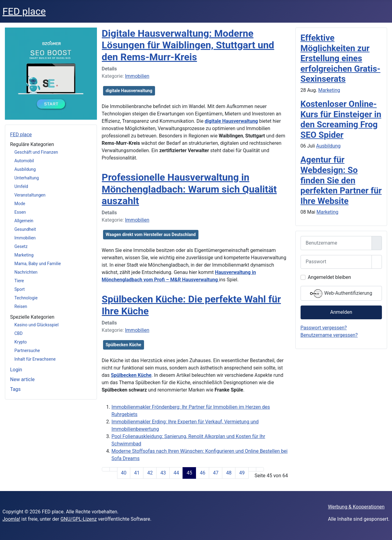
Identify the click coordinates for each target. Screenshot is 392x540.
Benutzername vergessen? (329, 335)
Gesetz (21, 246)
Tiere (19, 281)
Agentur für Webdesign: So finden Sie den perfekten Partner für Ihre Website (341, 180)
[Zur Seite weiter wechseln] (252, 469)
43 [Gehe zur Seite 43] (163, 473)
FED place (21, 135)
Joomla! (11, 519)
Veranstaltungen (30, 195)
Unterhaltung (27, 178)
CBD (18, 333)
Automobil (24, 161)
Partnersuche (27, 351)
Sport (20, 289)
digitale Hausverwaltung (129, 91)
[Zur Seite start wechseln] (106, 469)
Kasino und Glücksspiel (37, 325)
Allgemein (24, 221)
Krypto (21, 342)
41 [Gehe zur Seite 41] (137, 473)
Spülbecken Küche (124, 345)
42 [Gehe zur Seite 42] (150, 473)
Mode (20, 204)
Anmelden (341, 312)
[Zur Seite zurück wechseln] (113, 469)
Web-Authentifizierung (341, 294)
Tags (15, 389)
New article (22, 379)
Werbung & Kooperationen (356, 507)
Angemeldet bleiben (329, 277)
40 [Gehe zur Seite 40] (124, 473)
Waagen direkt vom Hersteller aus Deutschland (151, 234)
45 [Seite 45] (189, 473)
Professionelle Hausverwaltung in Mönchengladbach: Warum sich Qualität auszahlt (189, 189)
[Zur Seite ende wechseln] (260, 469)
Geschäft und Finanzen (36, 152)
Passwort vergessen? (324, 328)
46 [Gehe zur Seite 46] (202, 473)
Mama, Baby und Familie (38, 264)
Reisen (21, 306)
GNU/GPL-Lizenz (79, 519)
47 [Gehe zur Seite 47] (216, 473)
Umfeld (21, 186)
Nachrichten (26, 272)
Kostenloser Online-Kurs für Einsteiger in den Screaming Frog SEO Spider (341, 119)
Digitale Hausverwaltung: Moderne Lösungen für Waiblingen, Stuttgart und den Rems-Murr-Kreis (188, 45)
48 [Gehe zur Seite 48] (229, 473)
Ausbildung (25, 169)
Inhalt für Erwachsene (35, 359)
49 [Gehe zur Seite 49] (242, 473)
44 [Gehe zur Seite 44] (176, 473)
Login (16, 370)
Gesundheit (25, 229)
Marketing (24, 255)
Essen (20, 212)
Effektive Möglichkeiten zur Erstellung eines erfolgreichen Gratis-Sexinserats (341, 58)
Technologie (26, 298)
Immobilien (25, 238)
